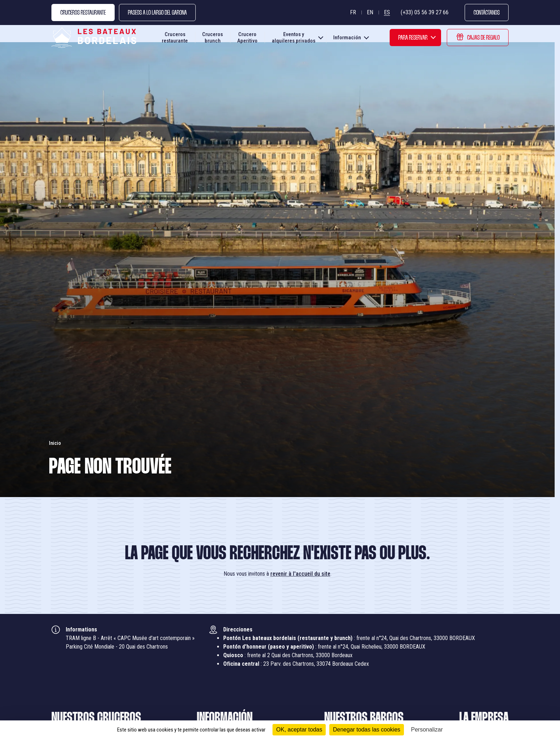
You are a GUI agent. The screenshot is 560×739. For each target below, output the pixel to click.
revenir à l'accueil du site (300, 574)
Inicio (55, 443)
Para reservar (413, 40)
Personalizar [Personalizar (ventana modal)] (427, 730)
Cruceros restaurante (175, 39)
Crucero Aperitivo (247, 39)
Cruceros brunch (212, 39)
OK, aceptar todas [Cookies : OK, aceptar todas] (299, 730)
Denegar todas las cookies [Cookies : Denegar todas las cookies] (367, 730)
